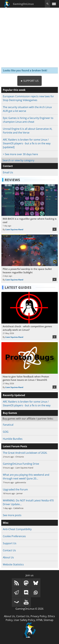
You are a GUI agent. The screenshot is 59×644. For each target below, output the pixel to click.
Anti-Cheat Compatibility (17, 529)
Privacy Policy (39, 616)
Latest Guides (18, 287)
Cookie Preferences (14, 536)
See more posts (12, 515)
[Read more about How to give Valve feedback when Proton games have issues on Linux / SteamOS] (30, 366)
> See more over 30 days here (20, 154)
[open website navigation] (54, 4)
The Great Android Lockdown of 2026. (25, 453)
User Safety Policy (24, 620)
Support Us (10, 543)
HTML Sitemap (45, 620)
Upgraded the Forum (15, 489)
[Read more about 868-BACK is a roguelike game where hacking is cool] (30, 208)
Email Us (8, 172)
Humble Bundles (13, 439)
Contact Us (9, 550)
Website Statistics (13, 564)
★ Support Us (29, 81)
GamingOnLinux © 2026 (29, 609)
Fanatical (8, 425)
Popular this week (14, 90)
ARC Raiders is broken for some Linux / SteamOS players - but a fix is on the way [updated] (27, 143)
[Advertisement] (29, 37)
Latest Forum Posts (15, 446)
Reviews (12, 180)
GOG (6, 432)
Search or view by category (18, 160)
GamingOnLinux (23, 4)
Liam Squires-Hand (14, 229)
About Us (8, 557)
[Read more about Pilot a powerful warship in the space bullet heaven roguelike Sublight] (30, 259)
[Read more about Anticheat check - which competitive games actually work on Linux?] (30, 316)
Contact (8, 166)
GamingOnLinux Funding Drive (21, 464)
